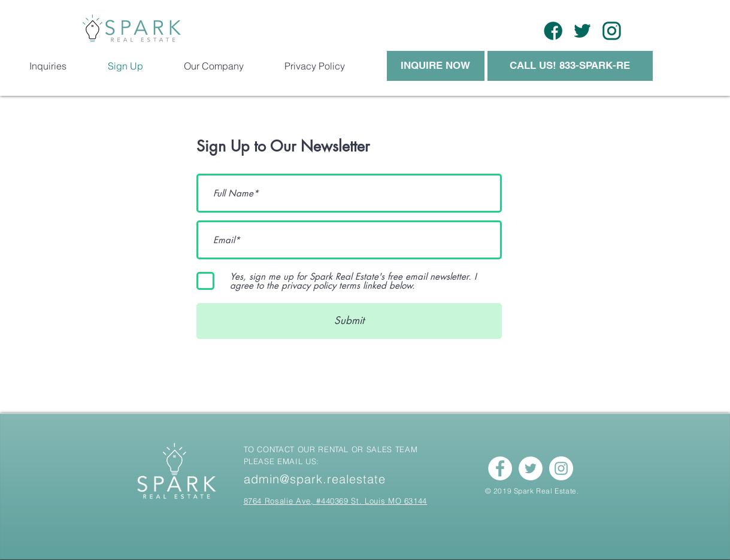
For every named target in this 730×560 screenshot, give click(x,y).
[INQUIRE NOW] (436, 66)
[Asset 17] (553, 31)
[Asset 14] (582, 31)
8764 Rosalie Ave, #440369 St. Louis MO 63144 (336, 501)
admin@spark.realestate (315, 479)
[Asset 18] (612, 31)
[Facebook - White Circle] (500, 468)
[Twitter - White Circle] (531, 468)
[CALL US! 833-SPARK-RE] (570, 66)
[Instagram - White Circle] (561, 468)
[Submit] (349, 321)
